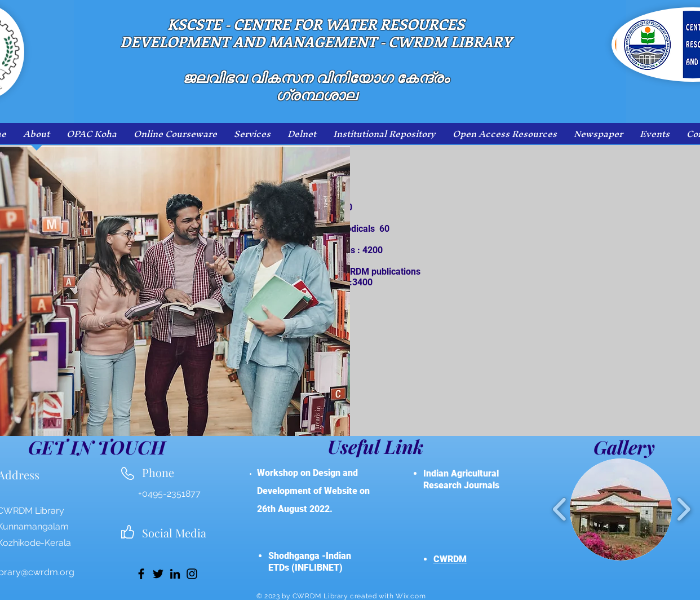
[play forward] (683, 509)
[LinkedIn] (175, 574)
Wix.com (411, 596)
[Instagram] (192, 574)
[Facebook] (141, 574)
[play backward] (560, 509)
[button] (621, 509)
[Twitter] (158, 574)
